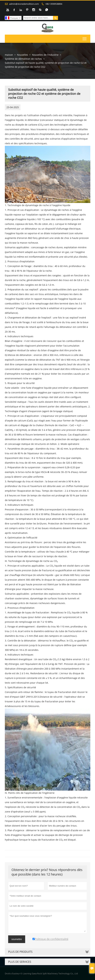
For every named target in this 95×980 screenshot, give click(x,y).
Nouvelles (22, 55)
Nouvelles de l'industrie (45, 55)
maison (9, 55)
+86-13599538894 (54, 4)
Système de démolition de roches (23, 59)
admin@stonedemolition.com (24, 4)
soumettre (17, 939)
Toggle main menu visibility (85, 38)
